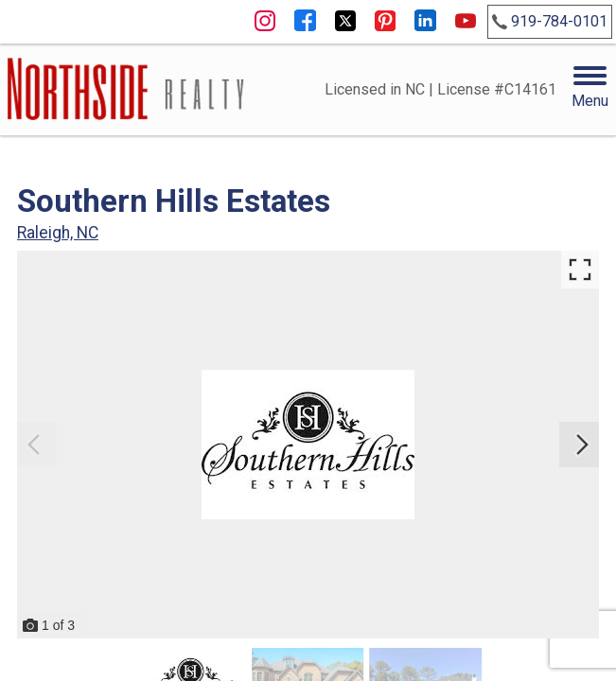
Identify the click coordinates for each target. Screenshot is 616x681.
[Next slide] (582, 445)
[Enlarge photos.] (580, 270)
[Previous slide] (34, 445)
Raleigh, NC (58, 233)
